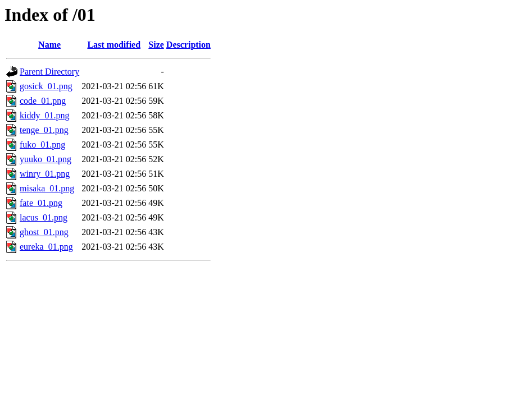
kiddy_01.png (44, 115)
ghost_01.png (44, 232)
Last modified (114, 45)
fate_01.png (41, 203)
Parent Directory (49, 72)
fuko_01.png (42, 144)
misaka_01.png (47, 188)
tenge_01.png (44, 130)
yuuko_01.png (46, 159)
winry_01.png (45, 174)
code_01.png (43, 101)
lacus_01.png (44, 217)
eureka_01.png (46, 247)
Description (188, 45)
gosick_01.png (46, 86)
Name (49, 45)
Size (156, 45)
